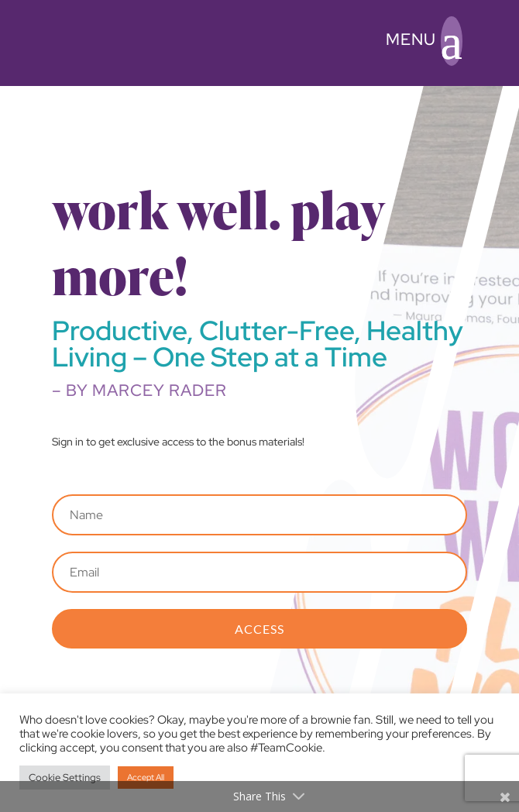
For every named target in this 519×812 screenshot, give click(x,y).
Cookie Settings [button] (65, 778)
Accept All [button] (146, 777)
